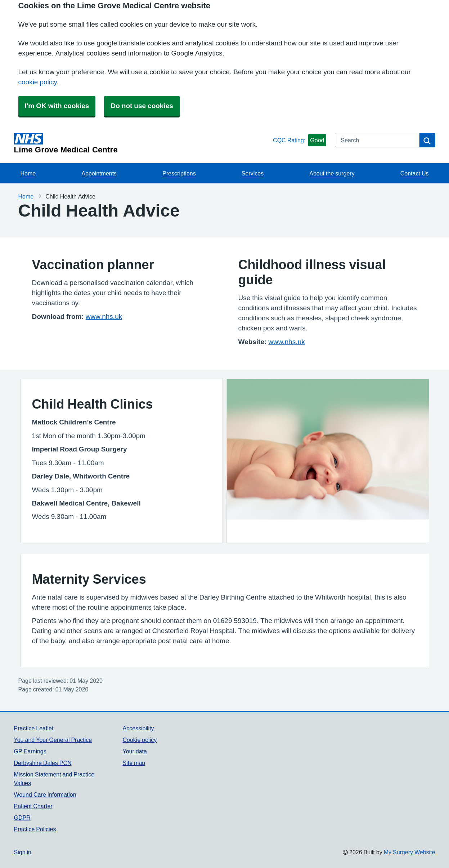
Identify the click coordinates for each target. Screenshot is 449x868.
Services (253, 173)
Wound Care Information (45, 794)
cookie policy (38, 82)
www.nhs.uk (104, 317)
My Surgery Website (410, 852)
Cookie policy (140, 740)
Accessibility (138, 728)
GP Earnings (30, 751)
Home (28, 173)
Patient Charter (33, 806)
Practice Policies (35, 829)
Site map (134, 763)
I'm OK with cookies (57, 106)
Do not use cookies (142, 106)
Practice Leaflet (34, 728)
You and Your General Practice (53, 740)
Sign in (23, 852)
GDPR (22, 818)
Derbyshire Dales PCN (43, 763)
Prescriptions (179, 173)
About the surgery (332, 173)
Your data (134, 751)
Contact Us (415, 173)
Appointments (99, 173)
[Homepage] (142, 143)
